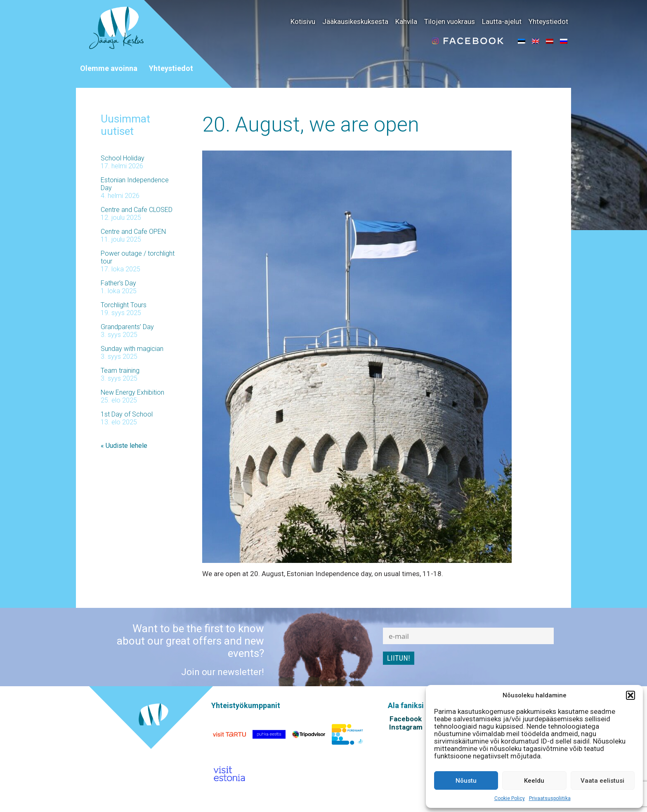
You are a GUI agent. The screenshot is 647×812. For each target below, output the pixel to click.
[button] (630, 695)
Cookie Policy (510, 798)
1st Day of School (127, 414)
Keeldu (534, 781)
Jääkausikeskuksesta (355, 21)
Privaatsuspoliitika (550, 798)
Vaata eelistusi (602, 781)
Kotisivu (303, 21)
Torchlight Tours (124, 305)
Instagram (406, 727)
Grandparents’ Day (127, 327)
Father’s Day (118, 283)
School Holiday (123, 158)
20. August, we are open (311, 125)
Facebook (406, 719)
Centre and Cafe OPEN (133, 232)
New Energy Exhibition (132, 392)
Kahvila (406, 21)
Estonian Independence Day (135, 184)
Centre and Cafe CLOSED (137, 210)
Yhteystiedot (548, 21)
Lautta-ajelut (502, 21)
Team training (120, 371)
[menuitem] (522, 41)
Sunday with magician (132, 349)
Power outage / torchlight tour (138, 257)
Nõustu (466, 781)
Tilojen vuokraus (450, 21)
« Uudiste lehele (124, 446)
